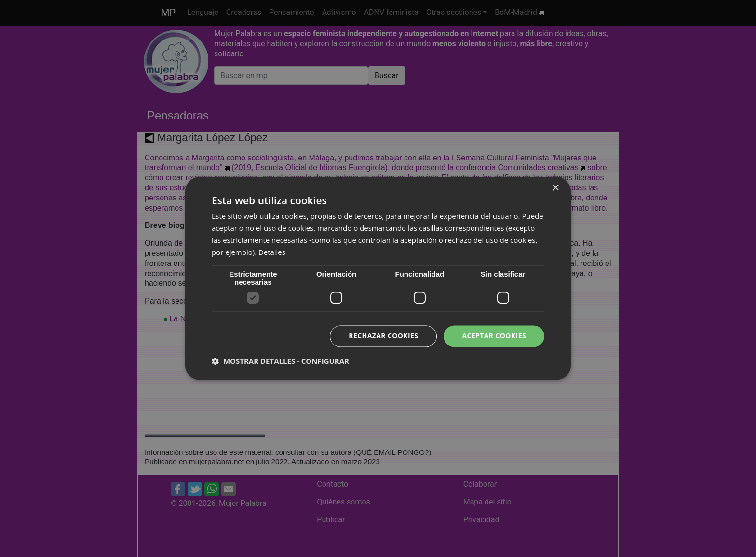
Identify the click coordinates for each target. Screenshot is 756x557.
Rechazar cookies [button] (383, 336)
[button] (280, 361)
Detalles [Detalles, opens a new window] (272, 252)
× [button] (555, 188)
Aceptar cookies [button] (494, 336)
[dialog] (378, 278)
